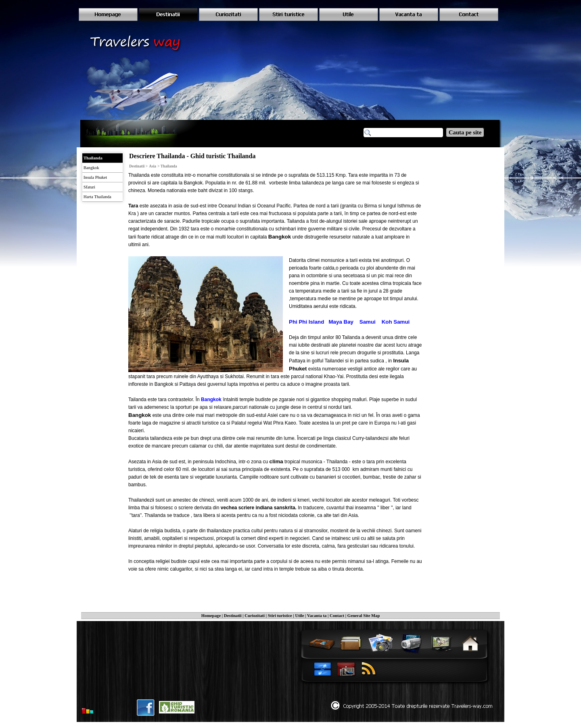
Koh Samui (396, 322)
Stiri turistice (280, 616)
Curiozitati (255, 616)
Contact (337, 616)
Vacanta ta (317, 616)
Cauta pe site (465, 132)
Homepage (211, 616)
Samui (368, 322)
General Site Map (364, 616)
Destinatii (233, 616)
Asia (153, 166)
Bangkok (211, 400)
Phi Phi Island (306, 322)
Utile (300, 616)
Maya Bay (341, 322)
